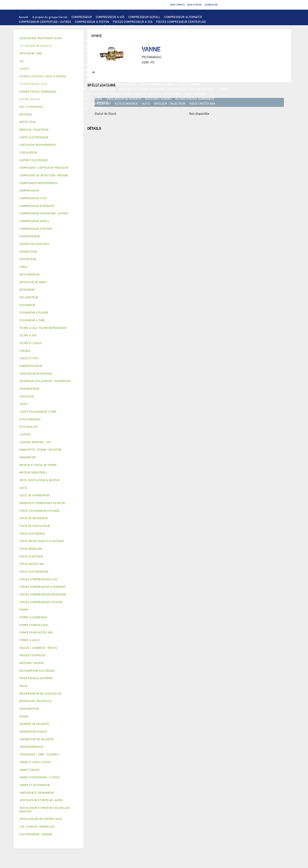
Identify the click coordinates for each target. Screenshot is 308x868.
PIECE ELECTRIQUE (153, 46)
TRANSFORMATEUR (117, 51)
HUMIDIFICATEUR (103, 89)
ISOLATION (196, 79)
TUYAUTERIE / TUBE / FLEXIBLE (185, 94)
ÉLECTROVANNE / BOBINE (157, 84)
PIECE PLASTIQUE (31, 79)
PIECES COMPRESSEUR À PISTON (94, 26)
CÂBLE (61, 51)
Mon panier (195, 5)
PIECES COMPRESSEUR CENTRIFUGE (181, 22)
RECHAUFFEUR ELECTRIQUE (102, 55)
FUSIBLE (164, 51)
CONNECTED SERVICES (163, 55)
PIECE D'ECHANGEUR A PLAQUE (40, 41)
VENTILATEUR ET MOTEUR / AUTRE (42, 46)
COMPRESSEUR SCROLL (144, 17)
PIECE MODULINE (31, 108)
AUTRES (155, 94)
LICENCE (224, 89)
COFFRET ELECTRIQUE (85, 51)
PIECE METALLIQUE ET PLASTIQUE (184, 75)
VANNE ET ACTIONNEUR (35, 84)
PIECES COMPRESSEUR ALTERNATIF (43, 26)
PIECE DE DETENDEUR (142, 75)
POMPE (57, 60)
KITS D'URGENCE (126, 103)
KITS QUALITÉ (57, 108)
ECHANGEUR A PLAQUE (138, 36)
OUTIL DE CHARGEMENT (163, 31)
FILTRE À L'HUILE (118, 65)
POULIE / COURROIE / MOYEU (70, 99)
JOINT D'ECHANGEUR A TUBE (85, 41)
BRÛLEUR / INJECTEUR (170, 103)
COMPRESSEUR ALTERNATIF (183, 17)
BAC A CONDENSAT (113, 79)
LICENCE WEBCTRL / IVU (36, 94)
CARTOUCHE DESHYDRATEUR (38, 75)
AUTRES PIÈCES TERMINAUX (195, 99)
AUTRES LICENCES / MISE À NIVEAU (121, 94)
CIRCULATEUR (143, 60)
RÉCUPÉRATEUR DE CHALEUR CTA (191, 89)
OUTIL (146, 103)
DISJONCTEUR (144, 51)
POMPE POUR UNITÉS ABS (36, 65)
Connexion (211, 5)
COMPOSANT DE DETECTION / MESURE (45, 36)
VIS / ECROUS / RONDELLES (37, 103)
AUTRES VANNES (190, 84)
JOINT (98, 99)
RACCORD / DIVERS (158, 99)
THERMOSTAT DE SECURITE (200, 55)
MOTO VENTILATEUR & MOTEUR (130, 41)
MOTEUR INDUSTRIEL (84, 46)
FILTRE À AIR (77, 89)
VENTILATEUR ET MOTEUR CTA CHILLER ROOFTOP (189, 41)
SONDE (74, 55)
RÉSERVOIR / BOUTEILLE (168, 79)
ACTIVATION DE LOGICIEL (74, 94)
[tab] (48, 115)
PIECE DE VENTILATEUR (119, 46)
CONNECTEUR (134, 55)
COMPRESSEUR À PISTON (92, 22)
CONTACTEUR (221, 46)
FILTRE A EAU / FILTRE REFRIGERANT (85, 103)
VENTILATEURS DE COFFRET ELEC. (42, 55)
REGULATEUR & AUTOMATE (125, 31)
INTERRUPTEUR (42, 51)
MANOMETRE (79, 108)
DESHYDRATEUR (198, 70)
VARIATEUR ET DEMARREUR (189, 46)
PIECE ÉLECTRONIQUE (34, 571)
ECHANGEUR (92, 36)
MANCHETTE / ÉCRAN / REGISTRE (142, 89)
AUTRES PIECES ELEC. (34, 60)
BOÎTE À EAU (138, 79)
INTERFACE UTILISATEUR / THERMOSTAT (47, 31)
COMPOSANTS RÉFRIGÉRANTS (39, 70)
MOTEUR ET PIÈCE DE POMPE (176, 60)
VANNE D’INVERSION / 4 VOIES (82, 75)
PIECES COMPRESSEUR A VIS (133, 22)
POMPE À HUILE (178, 65)
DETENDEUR (115, 75)
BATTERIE (111, 36)
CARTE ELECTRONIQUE (174, 26)
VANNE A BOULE (125, 84)
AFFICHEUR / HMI (90, 31)
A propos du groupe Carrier (50, 17)
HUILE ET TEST (68, 65)
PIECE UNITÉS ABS (202, 103)
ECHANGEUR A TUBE (171, 36)
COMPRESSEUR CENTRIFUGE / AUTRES (45, 22)
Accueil (24, 17)
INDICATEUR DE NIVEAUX (124, 99)
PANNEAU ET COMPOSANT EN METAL (72, 79)
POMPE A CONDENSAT (114, 60)
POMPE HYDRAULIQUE (81, 60)
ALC (77, 36)
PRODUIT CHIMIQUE (33, 99)
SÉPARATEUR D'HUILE (149, 65)
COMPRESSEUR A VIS (110, 17)
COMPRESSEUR (82, 17)
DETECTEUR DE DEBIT (134, 70)
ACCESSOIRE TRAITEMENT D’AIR (41, 89)
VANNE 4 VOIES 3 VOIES (71, 84)
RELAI (23, 51)
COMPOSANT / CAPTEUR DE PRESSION (89, 70)
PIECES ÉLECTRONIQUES (138, 26)
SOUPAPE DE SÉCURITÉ (168, 70)
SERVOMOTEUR (101, 84)
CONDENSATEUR (184, 51)
